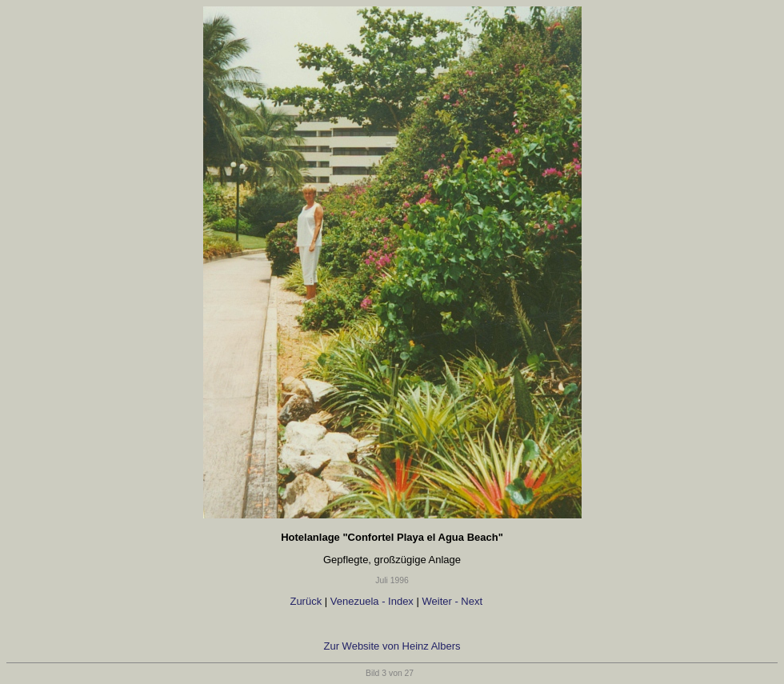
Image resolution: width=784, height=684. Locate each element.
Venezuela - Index (372, 601)
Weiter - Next (453, 601)
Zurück (304, 601)
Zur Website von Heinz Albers (392, 646)
